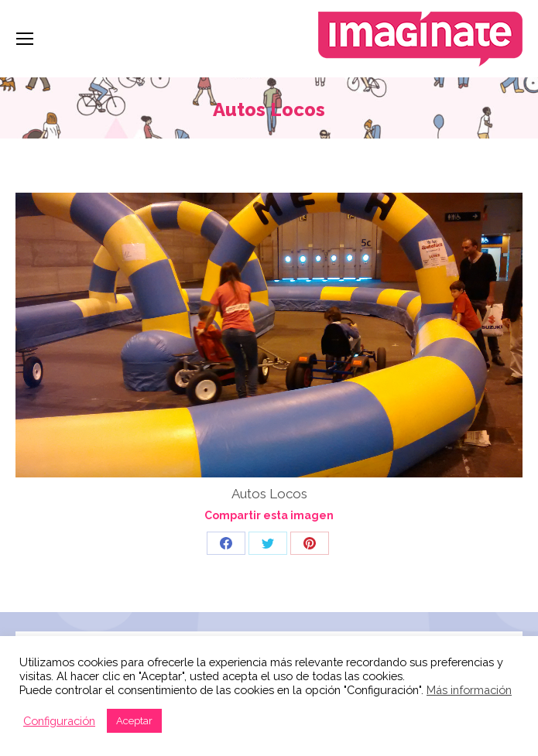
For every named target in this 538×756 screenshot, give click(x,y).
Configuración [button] (59, 721)
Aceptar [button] (134, 721)
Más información (469, 690)
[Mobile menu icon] (25, 39)
